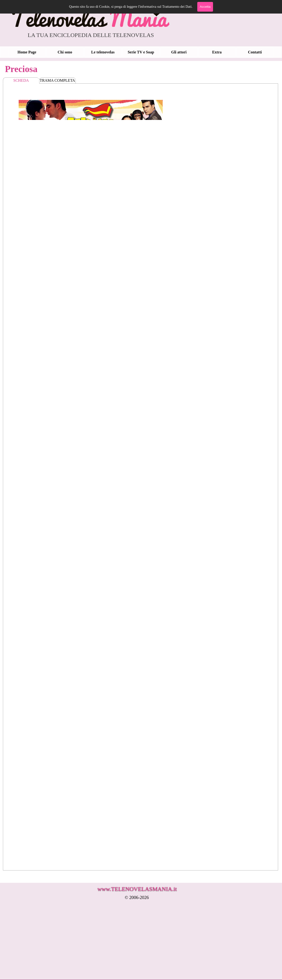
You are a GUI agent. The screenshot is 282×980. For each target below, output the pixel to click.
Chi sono (65, 52)
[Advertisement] (122, 943)
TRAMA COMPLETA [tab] (57, 80)
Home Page (27, 52)
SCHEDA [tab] (21, 80)
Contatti (255, 52)
